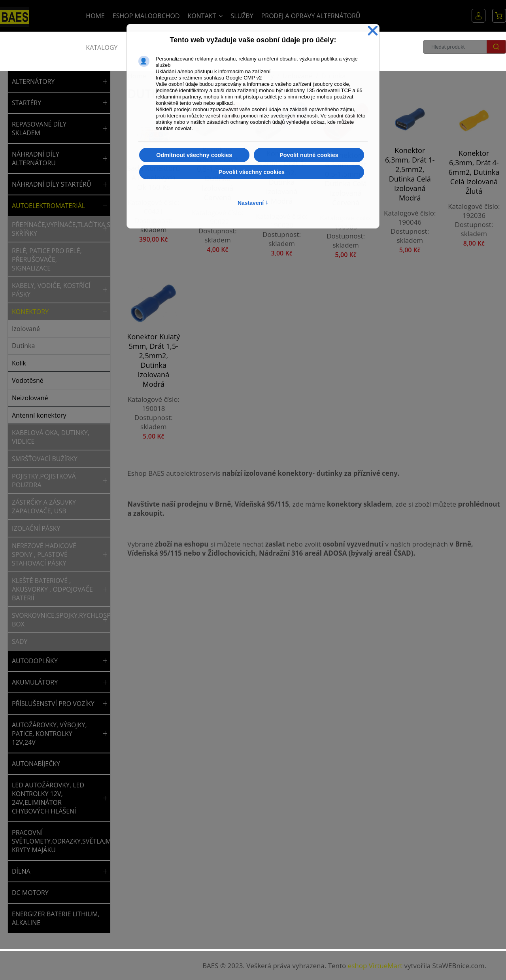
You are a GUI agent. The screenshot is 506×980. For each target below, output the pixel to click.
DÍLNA (21, 871)
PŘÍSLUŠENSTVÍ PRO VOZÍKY (53, 704)
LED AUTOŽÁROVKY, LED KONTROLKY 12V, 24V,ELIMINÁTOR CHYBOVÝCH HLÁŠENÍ (48, 798)
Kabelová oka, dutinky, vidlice (51, 437)
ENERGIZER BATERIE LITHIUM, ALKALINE (56, 918)
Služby (242, 16)
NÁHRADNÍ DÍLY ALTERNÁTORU (36, 159)
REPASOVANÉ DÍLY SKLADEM (39, 129)
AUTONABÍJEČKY (36, 764)
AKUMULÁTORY (35, 682)
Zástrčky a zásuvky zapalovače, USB (44, 507)
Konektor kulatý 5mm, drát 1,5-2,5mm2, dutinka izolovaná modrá (153, 360)
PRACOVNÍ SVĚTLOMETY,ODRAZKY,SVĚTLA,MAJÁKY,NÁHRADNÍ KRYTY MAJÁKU (56, 841)
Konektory (30, 312)
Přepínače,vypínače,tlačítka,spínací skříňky (56, 229)
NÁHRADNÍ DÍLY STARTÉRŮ (52, 184)
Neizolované (30, 398)
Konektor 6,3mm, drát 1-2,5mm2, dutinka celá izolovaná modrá (410, 174)
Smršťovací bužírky (45, 459)
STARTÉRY (26, 103)
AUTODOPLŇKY (35, 661)
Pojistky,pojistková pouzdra (44, 481)
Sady (20, 641)
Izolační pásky (36, 528)
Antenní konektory (39, 415)
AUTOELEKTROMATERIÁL (48, 206)
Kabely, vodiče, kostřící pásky (51, 290)
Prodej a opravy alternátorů (311, 16)
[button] (105, 81)
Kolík (19, 363)
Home (95, 16)
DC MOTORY (30, 893)
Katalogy (102, 47)
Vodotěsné (28, 380)
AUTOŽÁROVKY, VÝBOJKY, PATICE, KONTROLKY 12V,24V (49, 734)
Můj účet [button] (479, 16)
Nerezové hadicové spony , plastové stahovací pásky (44, 554)
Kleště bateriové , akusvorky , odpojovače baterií (52, 589)
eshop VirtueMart (375, 966)
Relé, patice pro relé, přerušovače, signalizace (47, 259)
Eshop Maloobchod (146, 16)
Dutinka (23, 346)
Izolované (26, 329)
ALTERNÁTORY (33, 81)
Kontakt (202, 16)
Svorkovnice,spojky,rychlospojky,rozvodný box (56, 620)
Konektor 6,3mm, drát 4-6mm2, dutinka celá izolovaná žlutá (474, 172)
